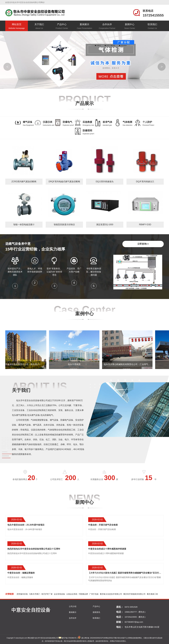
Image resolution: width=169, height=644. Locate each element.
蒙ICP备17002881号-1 (70, 638)
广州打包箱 (94, 594)
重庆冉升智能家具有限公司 (134, 594)
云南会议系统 (72, 594)
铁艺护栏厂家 (47, 594)
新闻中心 (130, 26)
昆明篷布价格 (22, 594)
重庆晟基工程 (152, 594)
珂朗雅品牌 (83, 594)
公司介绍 (73, 606)
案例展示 (84, 26)
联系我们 (152, 26)
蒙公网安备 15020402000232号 (93, 638)
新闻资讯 (96, 612)
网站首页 (17, 26)
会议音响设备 (59, 594)
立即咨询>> (143, 244)
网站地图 (31, 638)
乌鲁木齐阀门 (35, 594)
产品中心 (62, 26)
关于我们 (39, 26)
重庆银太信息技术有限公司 (111, 594)
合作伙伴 (107, 26)
